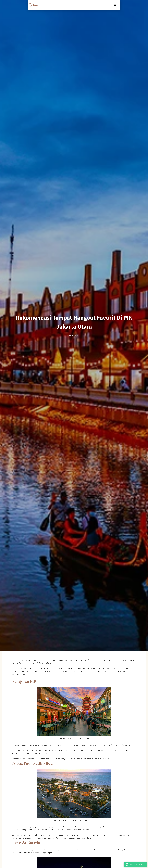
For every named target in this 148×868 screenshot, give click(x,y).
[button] (115, 5)
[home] (33, 5)
